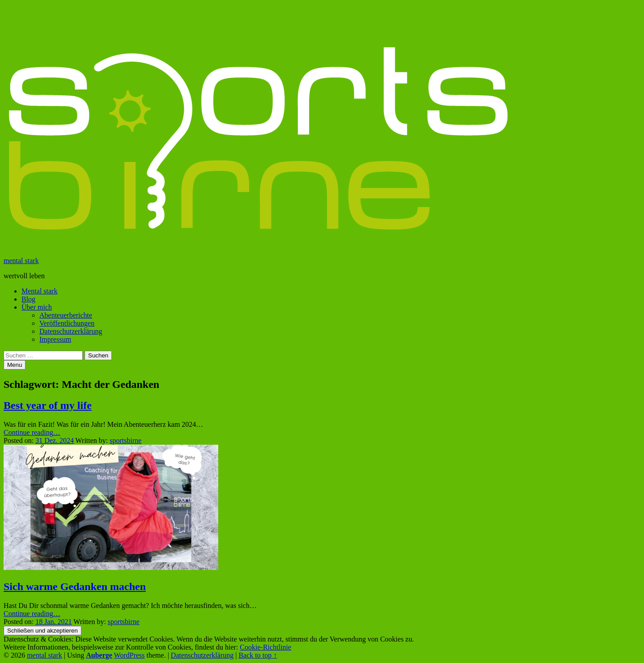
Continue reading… (32, 432)
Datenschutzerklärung (71, 331)
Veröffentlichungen (67, 323)
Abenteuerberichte (66, 315)
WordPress (129, 655)
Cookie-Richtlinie (265, 647)
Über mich (37, 307)
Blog (28, 299)
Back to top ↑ (258, 655)
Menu (15, 365)
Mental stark (39, 291)
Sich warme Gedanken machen (75, 586)
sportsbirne (125, 440)
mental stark (21, 261)
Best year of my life (48, 405)
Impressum (55, 339)
